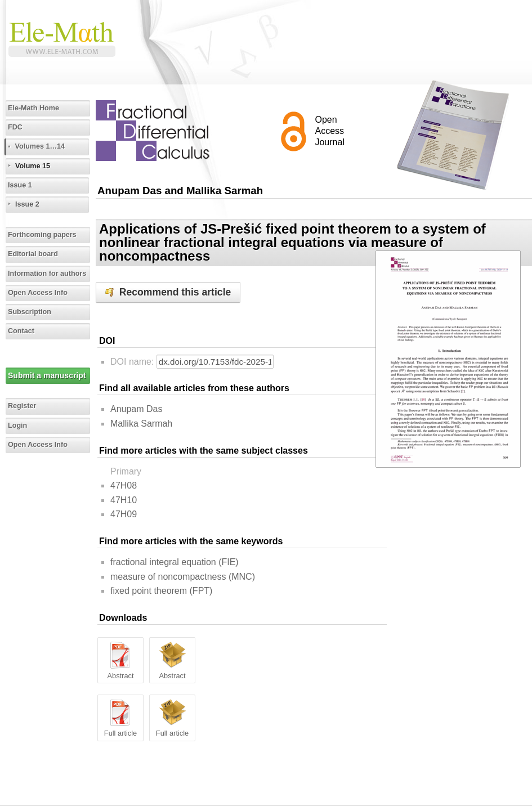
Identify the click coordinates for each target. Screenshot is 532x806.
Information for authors (47, 274)
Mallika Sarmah (141, 424)
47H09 (124, 514)
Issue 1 (20, 185)
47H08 (124, 485)
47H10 (124, 500)
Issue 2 (27, 204)
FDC (15, 127)
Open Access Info (38, 293)
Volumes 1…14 (40, 146)
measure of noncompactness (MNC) (183, 577)
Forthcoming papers (42, 235)
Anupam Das (137, 409)
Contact (21, 331)
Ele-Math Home (33, 108)
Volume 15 (33, 166)
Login (17, 426)
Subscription (30, 312)
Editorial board (33, 254)
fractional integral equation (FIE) (175, 562)
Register (22, 406)
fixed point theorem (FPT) (161, 591)
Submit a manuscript (47, 375)
